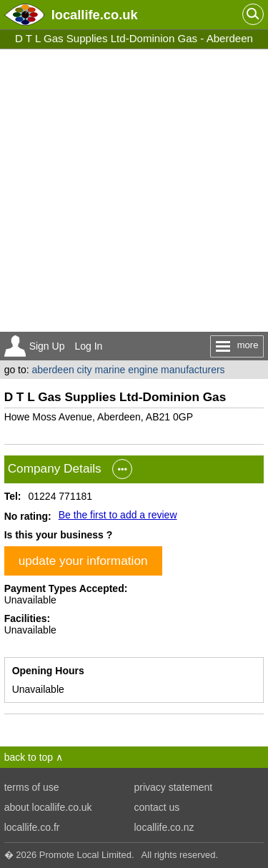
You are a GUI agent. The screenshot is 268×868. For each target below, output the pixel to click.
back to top (29, 757)
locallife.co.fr (32, 827)
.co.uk (95, 15)
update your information (83, 561)
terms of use (32, 787)
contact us (157, 807)
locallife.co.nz (164, 827)
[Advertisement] (134, 191)
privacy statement (174, 787)
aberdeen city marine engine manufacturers (129, 370)
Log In (88, 346)
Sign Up (47, 346)
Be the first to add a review (118, 515)
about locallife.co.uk (48, 807)
